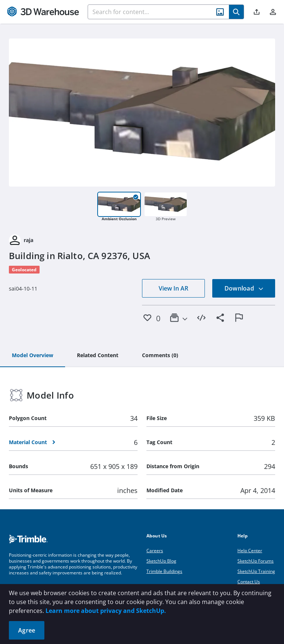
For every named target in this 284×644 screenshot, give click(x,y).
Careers (155, 551)
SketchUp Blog (161, 561)
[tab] (33, 356)
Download (244, 288)
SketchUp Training (256, 571)
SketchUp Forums (256, 561)
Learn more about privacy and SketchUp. (106, 611)
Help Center (250, 551)
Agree (27, 630)
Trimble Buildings (164, 571)
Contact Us (249, 582)
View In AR (173, 288)
